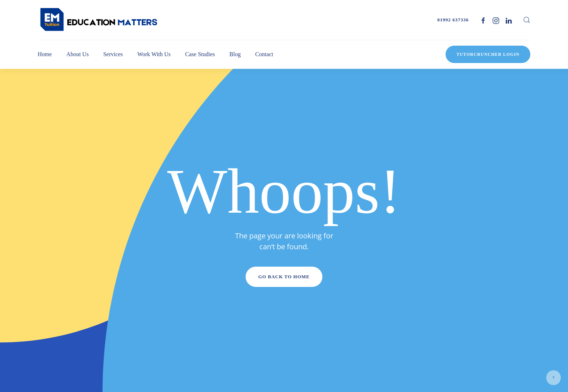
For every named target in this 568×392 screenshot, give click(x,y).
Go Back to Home (284, 277)
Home (45, 54)
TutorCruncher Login (488, 54)
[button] (527, 20)
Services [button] (113, 54)
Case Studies (200, 54)
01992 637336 (453, 20)
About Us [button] (78, 54)
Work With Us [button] (154, 54)
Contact (264, 54)
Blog (235, 54)
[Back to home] (99, 20)
